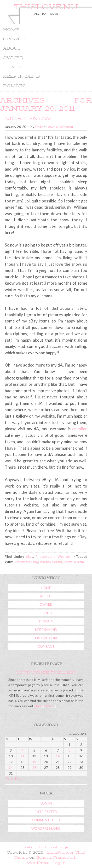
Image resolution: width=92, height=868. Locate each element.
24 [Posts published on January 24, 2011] (11, 767)
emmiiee (80, 429)
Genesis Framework (56, 857)
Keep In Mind (21, 76)
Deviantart (22, 562)
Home (11, 30)
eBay (29, 556)
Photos (45, 562)
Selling (57, 562)
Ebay (35, 562)
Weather (64, 556)
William (79, 562)
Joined (13, 67)
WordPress (38, 863)
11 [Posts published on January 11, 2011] (23, 756)
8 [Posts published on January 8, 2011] (69, 750)
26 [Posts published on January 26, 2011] (34, 767)
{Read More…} (45, 706)
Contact (46, 646)
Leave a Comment (60, 127)
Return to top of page (46, 847)
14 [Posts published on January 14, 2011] (58, 756)
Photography (45, 556)
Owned (45, 58)
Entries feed (46, 812)
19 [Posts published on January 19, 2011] (34, 762)
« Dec (9, 779)
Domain (45, 86)
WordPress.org (46, 828)
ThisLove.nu (46, 7)
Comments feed (46, 820)
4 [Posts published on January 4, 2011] (23, 750)
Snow (68, 562)
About (12, 48)
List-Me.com (46, 638)
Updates (15, 39)
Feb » (19, 779)
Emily (39, 127)
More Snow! (29, 118)
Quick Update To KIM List (46, 673)
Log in (46, 803)
